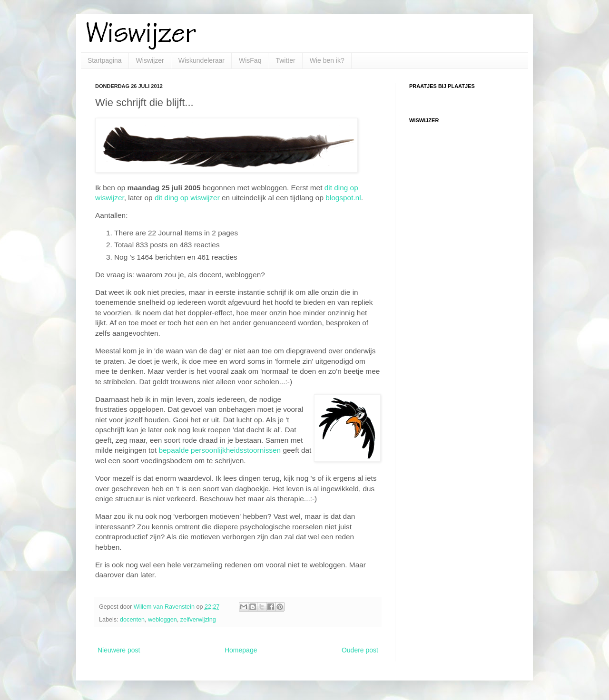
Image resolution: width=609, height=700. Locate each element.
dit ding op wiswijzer (187, 198)
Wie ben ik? (327, 60)
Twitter (285, 60)
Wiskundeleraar (201, 60)
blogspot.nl (343, 198)
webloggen (162, 620)
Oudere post (360, 650)
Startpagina (105, 60)
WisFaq (250, 60)
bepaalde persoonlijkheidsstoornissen (220, 450)
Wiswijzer (150, 60)
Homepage (241, 650)
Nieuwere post (119, 650)
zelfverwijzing (198, 620)
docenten (132, 620)
